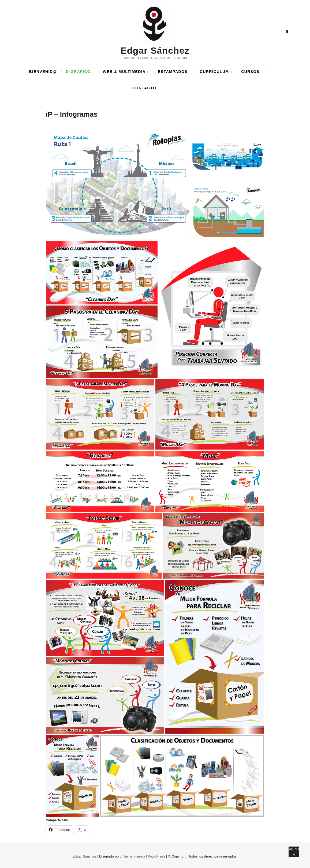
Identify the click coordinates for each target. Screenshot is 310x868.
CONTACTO (144, 88)
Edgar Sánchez (155, 50)
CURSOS (250, 72)
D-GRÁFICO (78, 72)
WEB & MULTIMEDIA (124, 72)
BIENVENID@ (43, 72)
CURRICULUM (214, 72)
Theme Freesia (133, 856)
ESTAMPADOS (173, 72)
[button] (118, 184)
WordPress (156, 856)
